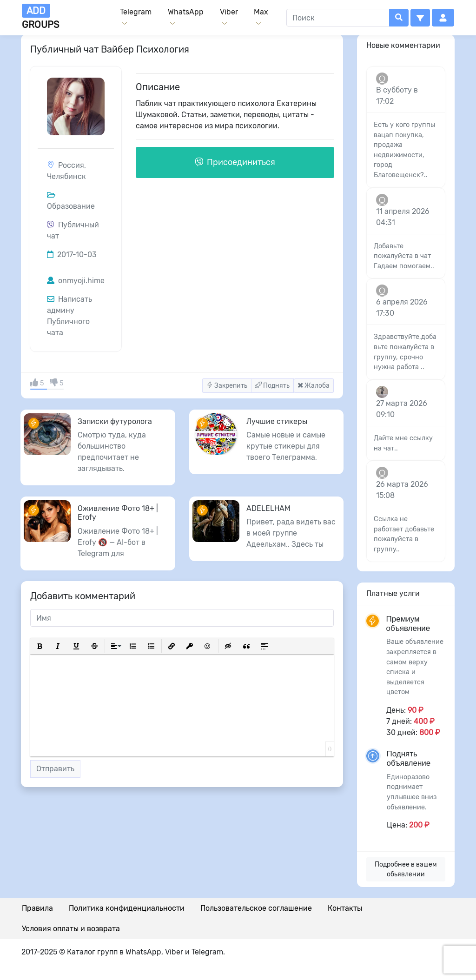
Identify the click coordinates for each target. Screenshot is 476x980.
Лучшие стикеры (277, 421)
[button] (420, 18)
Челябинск (66, 176)
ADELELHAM (268, 508)
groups (40, 17)
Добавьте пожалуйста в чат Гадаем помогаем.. (404, 256)
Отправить (55, 769)
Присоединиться (235, 162)
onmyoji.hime (76, 281)
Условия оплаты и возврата (71, 929)
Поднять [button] (272, 386)
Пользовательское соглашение (256, 908)
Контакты (345, 908)
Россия (71, 165)
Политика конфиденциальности (127, 908)
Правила (37, 908)
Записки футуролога (115, 421)
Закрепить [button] (227, 386)
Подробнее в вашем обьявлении (406, 869)
